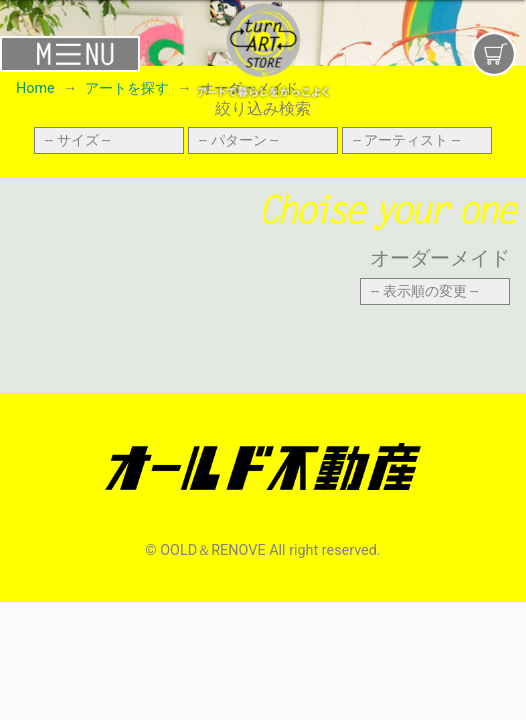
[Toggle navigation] (87, 53)
